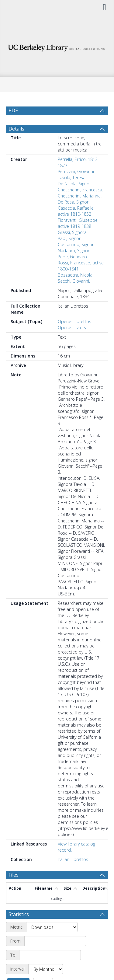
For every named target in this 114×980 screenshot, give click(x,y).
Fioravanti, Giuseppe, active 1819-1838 (78, 238)
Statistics (19, 929)
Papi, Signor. (70, 253)
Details (16, 143)
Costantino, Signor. (76, 259)
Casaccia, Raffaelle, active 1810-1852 (76, 226)
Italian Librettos (73, 874)
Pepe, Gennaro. (73, 271)
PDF (13, 110)
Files (14, 889)
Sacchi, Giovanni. (74, 296)
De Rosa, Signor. (74, 216)
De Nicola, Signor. (75, 198)
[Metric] (52, 942)
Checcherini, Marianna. (80, 210)
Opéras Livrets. (72, 342)
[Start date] (55, 956)
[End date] (50, 970)
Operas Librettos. (75, 336)
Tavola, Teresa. (72, 192)
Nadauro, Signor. (74, 265)
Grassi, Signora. (73, 247)
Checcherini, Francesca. (80, 204)
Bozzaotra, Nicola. (76, 289)
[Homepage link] (57, 46)
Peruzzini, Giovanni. (76, 186)
